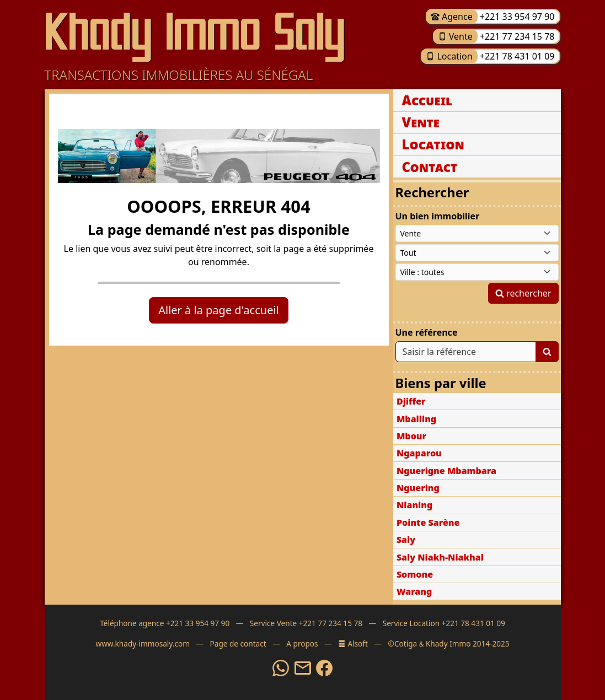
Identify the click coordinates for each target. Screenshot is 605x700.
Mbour (411, 436)
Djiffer (411, 401)
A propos (302, 644)
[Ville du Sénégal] (477, 272)
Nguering (418, 488)
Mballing (416, 419)
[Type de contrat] (477, 233)
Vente (455, 36)
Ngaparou (419, 453)
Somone (415, 574)
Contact (430, 167)
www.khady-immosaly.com (142, 644)
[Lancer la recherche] (547, 352)
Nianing (414, 505)
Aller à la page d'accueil (219, 310)
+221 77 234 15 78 (516, 36)
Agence (452, 17)
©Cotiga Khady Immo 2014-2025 (449, 644)
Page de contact (238, 644)
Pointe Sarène (428, 523)
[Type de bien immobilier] (477, 253)
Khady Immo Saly (195, 32)
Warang (414, 591)
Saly (406, 540)
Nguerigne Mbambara (446, 471)
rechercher (523, 293)
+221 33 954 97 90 (516, 17)
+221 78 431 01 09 (516, 56)
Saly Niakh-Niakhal (440, 557)
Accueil (427, 100)
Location (449, 56)
